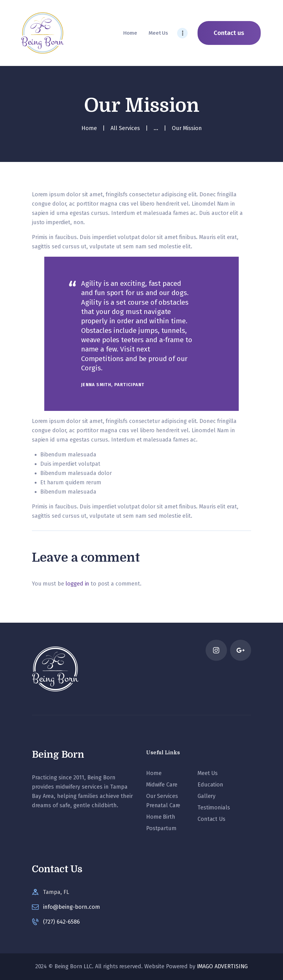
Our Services (162, 796)
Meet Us (208, 773)
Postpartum (161, 828)
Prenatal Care (163, 805)
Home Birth (161, 817)
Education (210, 785)
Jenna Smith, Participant (113, 385)
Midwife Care (162, 785)
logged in (77, 584)
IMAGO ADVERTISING (222, 966)
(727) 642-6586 (61, 922)
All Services (125, 128)
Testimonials (214, 808)
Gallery (207, 796)
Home (89, 128)
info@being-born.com (72, 907)
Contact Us (211, 819)
